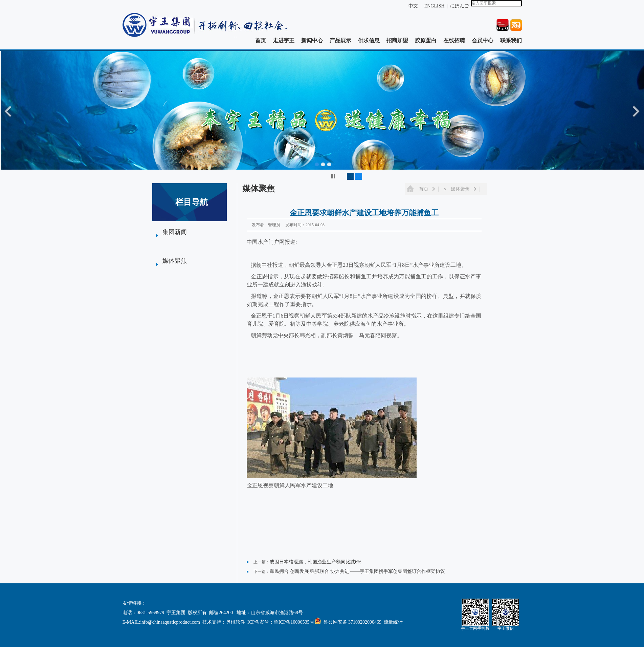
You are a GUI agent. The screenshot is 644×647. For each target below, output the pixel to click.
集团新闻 (175, 232)
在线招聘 (454, 40)
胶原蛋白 (426, 40)
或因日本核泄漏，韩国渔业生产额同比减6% (316, 562)
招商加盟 (397, 40)
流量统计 (393, 622)
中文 (413, 6)
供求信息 (369, 40)
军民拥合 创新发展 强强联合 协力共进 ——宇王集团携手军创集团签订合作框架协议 (357, 571)
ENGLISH (435, 6)
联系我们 (511, 40)
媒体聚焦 (175, 261)
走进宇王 (284, 40)
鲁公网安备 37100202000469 (349, 622)
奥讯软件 (236, 622)
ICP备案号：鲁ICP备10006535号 (281, 622)
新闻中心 (312, 40)
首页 (261, 40)
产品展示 (340, 40)
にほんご (460, 6)
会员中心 (483, 40)
